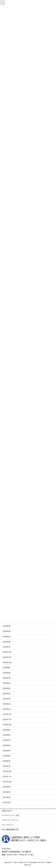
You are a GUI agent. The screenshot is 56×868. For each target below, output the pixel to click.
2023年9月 (7, 668)
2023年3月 (7, 699)
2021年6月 (7, 792)
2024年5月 (7, 626)
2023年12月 (7, 652)
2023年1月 (7, 709)
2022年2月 (7, 761)
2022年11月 (7, 720)
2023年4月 (7, 694)
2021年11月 (7, 777)
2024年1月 (7, 647)
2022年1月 (7, 766)
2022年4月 (7, 756)
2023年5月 (7, 688)
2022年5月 (7, 751)
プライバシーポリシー (11, 820)
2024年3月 (7, 637)
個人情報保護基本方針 (11, 830)
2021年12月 (7, 771)
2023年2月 (7, 704)
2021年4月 (7, 803)
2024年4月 (7, 631)
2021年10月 (7, 782)
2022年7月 (7, 740)
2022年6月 (7, 746)
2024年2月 (7, 642)
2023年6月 (7, 683)
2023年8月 (7, 673)
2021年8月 (7, 787)
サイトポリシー (8, 825)
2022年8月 (7, 735)
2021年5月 (7, 797)
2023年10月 (7, 662)
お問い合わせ (7, 811)
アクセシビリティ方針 (11, 816)
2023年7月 (7, 678)
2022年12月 (7, 714)
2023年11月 (7, 657)
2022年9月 (7, 730)
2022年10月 (7, 725)
